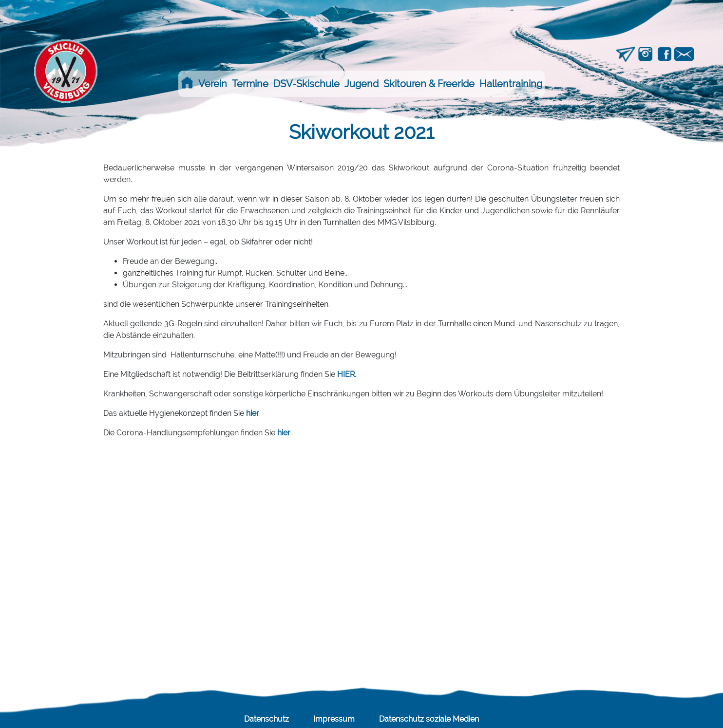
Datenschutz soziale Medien (429, 719)
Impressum (334, 719)
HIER (346, 374)
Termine (250, 84)
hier (253, 413)
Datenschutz (266, 719)
